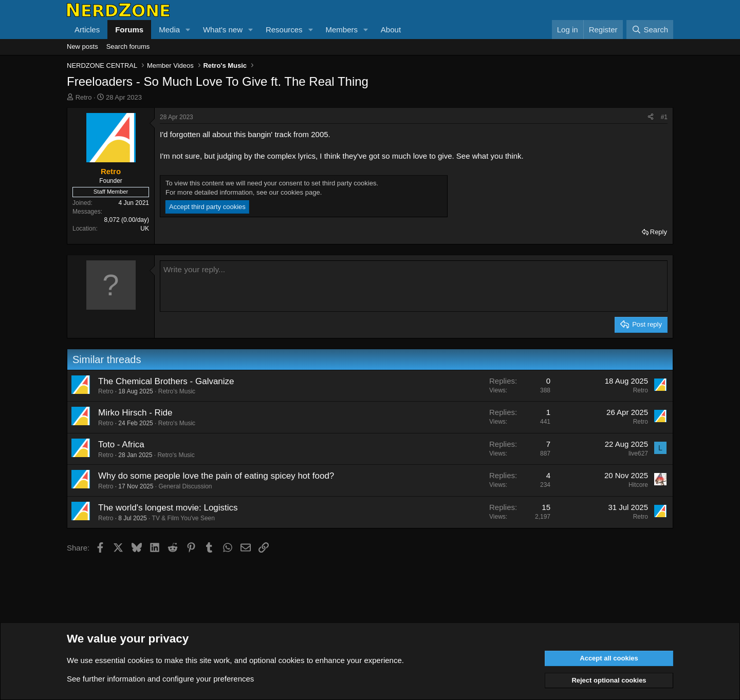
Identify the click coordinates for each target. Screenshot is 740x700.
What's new (223, 30)
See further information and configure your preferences (160, 679)
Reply (659, 232)
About (391, 30)
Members (341, 30)
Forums (129, 30)
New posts (82, 46)
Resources (284, 30)
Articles (87, 30)
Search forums (128, 46)
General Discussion (185, 486)
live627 (638, 453)
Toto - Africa (121, 444)
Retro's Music (177, 391)
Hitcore (638, 485)
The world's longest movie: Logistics (168, 508)
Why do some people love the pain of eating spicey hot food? (216, 476)
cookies (141, 660)
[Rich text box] (414, 286)
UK (145, 229)
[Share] (651, 117)
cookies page (300, 192)
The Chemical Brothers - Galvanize (166, 381)
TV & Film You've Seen (183, 518)
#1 (664, 117)
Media (169, 30)
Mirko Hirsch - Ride (135, 413)
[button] (188, 30)
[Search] (650, 30)
